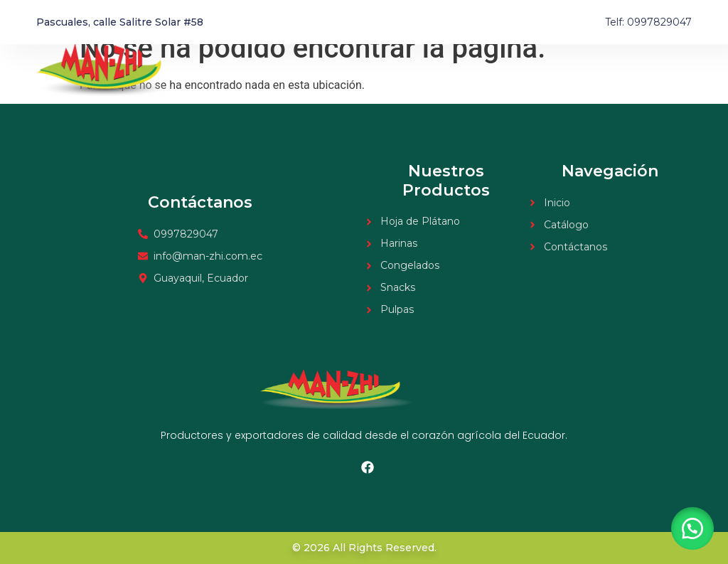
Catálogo (601, 70)
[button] (692, 528)
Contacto (668, 70)
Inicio (543, 70)
